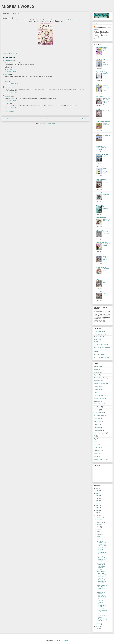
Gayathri (7, 104)
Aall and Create (98, 366)
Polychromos (97, 427)
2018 (97, 496)
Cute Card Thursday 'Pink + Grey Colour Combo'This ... (102, 581)
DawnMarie (8, 87)
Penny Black (97, 421)
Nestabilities (97, 418)
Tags (95, 439)
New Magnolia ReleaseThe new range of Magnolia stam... (101, 566)
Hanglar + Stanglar (99, 398)
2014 (97, 505)
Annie (97, 280)
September (100, 522)
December (100, 517)
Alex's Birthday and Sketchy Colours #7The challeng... (102, 574)
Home (46, 119)
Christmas (97, 372)
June (99, 527)
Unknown (7, 75)
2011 (97, 513)
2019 (97, 493)
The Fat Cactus (100, 146)
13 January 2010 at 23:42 (12, 93)
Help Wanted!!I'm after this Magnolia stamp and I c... (102, 618)
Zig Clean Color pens (100, 459)
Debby (98, 134)
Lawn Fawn (97, 407)
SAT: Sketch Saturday (100, 354)
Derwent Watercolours (100, 378)
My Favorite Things (99, 416)
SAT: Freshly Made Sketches (102, 347)
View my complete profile (101, 39)
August (99, 524)
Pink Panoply (100, 97)
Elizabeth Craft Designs (100, 395)
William (96, 453)
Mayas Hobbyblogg (101, 72)
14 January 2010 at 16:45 (12, 100)
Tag (95, 436)
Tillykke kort (106, 111)
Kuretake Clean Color (100, 404)
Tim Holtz (96, 448)
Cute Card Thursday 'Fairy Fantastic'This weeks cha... (102, 559)
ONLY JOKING (100, 205)
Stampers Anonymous (100, 433)
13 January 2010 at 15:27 (12, 71)
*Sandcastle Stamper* (102, 47)
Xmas (95, 456)
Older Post (85, 119)
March (99, 534)
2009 (97, 624)
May (99, 529)
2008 (97, 626)
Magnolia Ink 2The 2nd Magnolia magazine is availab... (102, 588)
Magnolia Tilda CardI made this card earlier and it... (102, 611)
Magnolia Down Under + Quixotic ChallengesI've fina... (102, 551)
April (99, 532)
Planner (96, 424)
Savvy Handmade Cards (103, 122)
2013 (97, 508)
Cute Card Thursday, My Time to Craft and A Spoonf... (102, 543)
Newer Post (6, 119)
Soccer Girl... (106, 182)
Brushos (96, 369)
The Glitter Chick (101, 218)
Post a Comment (9, 111)
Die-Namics (97, 381)
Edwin (96, 392)
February (100, 537)
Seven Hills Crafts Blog (103, 193)
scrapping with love (101, 267)
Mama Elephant (98, 413)
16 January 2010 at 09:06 (12, 108)
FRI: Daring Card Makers (101, 344)
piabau (98, 109)
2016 (97, 501)
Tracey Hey (97, 450)
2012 (97, 510)
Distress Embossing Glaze (101, 384)
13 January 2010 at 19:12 (12, 84)
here (53, 20)
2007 (97, 629)
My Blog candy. (9, 69)
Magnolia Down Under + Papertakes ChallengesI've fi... (102, 595)
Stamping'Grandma (101, 242)
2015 (97, 503)
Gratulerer (105, 156)
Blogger (66, 640)
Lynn (97, 84)
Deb (97, 167)
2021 (97, 488)
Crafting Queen (100, 60)
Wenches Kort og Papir (103, 154)
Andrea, (98, 26)
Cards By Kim (100, 230)
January (100, 539)
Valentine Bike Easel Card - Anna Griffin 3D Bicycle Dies (106, 101)
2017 (97, 498)
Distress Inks (97, 387)
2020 (97, 491)
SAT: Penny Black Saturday (101, 357)
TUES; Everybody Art (100, 334)
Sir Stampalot (72, 20)
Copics (96, 375)
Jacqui (98, 255)
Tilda (95, 445)
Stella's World (100, 292)
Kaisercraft (97, 401)
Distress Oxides (98, 389)
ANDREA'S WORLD (18, 7)
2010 (97, 515)
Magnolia (22, 20)
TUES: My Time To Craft (101, 337)
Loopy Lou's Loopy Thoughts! (101, 180)
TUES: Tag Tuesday (99, 331)
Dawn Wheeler (9, 61)
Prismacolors (97, 430)
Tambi (95, 442)
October (100, 520)
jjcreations (7, 96)
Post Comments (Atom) (49, 123)
